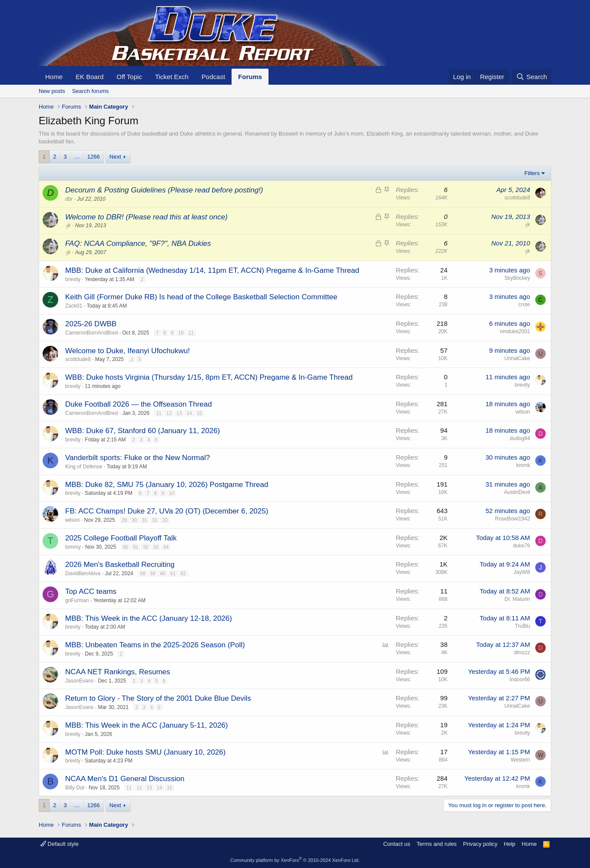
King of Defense (84, 467)
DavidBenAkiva (83, 573)
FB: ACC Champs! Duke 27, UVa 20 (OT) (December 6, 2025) (167, 511)
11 (191, 333)
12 (169, 413)
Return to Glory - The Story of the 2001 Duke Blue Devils (158, 698)
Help (510, 844)
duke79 (522, 546)
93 (156, 547)
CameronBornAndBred (91, 333)
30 (134, 520)
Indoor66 (520, 679)
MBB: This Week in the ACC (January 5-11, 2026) (147, 725)
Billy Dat (75, 788)
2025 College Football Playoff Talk (121, 538)
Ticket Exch (172, 77)
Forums (250, 77)
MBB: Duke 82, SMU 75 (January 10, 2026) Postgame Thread (167, 485)
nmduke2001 (515, 331)
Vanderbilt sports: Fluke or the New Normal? (138, 458)
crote (524, 305)
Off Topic (129, 77)
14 (189, 413)
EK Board (89, 77)
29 (124, 520)
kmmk (523, 465)
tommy (73, 547)
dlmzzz (522, 653)
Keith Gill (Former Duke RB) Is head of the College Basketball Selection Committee (201, 297)
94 (166, 547)
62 (183, 573)
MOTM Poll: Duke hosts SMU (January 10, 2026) (145, 752)
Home (54, 77)
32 (155, 520)
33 (165, 520)
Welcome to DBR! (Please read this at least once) (146, 217)
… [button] (77, 157)
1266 (94, 157)
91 (136, 547)
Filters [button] (532, 173)
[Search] (532, 77)
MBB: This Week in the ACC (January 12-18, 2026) (149, 618)
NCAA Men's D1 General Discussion (125, 779)
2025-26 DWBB (91, 324)
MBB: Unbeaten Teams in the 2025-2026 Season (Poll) (155, 645)
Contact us (397, 844)
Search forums (91, 91)
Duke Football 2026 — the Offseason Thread (139, 404)
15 (199, 413)
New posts (52, 91)
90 (126, 547)
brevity (73, 279)
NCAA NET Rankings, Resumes (118, 672)
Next (115, 157)
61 (173, 573)
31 (145, 520)
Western (520, 760)
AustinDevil (517, 492)
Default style (60, 844)
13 (179, 413)
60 (163, 573)
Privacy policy (480, 844)
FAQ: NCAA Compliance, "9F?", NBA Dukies (138, 244)
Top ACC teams (91, 591)
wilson (523, 412)
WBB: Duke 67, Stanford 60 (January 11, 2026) (143, 431)
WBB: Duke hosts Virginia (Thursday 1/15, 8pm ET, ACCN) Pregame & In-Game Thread (209, 377)
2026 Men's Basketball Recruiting (120, 565)
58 (143, 573)
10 (181, 333)
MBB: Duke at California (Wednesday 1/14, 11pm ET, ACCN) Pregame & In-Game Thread (212, 270)
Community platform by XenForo (295, 860)
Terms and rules (437, 844)
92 (146, 547)
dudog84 (520, 438)
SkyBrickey (517, 278)
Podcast (213, 77)
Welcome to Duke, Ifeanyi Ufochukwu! (128, 351)
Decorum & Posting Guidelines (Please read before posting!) (164, 190)
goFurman (77, 600)
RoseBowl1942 (512, 519)
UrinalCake (517, 358)
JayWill (522, 572)
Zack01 (74, 306)
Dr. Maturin (517, 599)
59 (152, 573)
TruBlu (522, 626)
